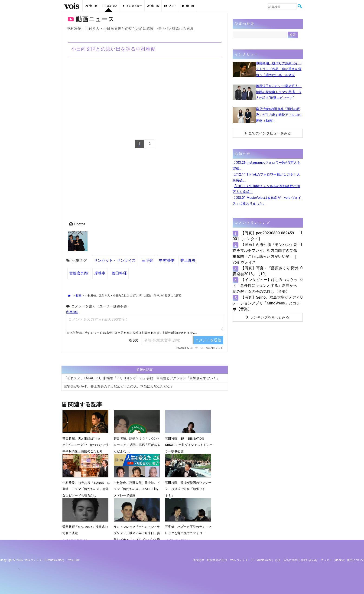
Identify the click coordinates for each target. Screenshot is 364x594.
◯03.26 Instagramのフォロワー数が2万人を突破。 (266, 165)
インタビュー (132, 6)
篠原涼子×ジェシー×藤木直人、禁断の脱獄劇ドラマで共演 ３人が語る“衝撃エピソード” (279, 92)
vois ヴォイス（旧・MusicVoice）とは (255, 560)
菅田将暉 (119, 273)
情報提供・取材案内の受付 (210, 560)
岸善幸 (100, 273)
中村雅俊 (167, 260)
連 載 (153, 6)
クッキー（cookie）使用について (342, 560)
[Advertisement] (145, 184)
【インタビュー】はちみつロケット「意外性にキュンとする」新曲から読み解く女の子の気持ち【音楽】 (265, 286)
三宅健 (147, 260)
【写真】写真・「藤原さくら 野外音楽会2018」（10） (266, 271)
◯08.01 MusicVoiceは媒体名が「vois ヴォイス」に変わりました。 (267, 201)
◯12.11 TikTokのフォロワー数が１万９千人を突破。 (266, 177)
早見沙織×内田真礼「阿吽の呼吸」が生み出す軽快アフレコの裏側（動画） (279, 115)
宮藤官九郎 (79, 273)
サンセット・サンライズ (115, 260)
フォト (170, 6)
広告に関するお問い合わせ (301, 560)
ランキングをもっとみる (268, 317)
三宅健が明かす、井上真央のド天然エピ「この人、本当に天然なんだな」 (119, 386)
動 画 (188, 6)
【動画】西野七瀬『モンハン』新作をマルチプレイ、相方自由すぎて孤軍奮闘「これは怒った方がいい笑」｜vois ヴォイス (265, 253)
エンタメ (110, 6)
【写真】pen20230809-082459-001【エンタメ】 (264, 236)
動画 (78, 296)
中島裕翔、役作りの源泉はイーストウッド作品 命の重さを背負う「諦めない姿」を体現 (279, 69)
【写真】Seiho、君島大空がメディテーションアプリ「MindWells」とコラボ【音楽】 (266, 303)
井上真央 (188, 260)
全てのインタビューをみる (268, 133)
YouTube (74, 560)
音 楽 (91, 6)
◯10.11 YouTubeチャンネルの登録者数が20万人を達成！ (266, 189)
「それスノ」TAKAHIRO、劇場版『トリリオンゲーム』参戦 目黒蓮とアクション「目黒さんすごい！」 (142, 378)
